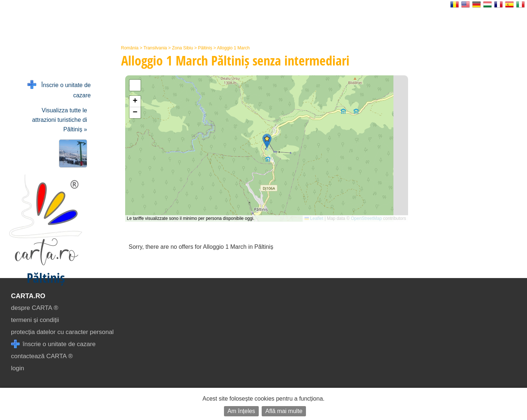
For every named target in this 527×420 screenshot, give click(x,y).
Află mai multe (284, 411)
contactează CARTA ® (42, 356)
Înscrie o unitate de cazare (59, 89)
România (130, 48)
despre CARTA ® (35, 308)
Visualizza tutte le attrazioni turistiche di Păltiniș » (60, 120)
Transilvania (155, 48)
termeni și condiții (35, 320)
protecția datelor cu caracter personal (62, 332)
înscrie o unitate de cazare (53, 344)
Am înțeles (242, 411)
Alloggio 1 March (233, 48)
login (18, 368)
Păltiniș (205, 48)
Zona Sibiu (182, 48)
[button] (267, 141)
